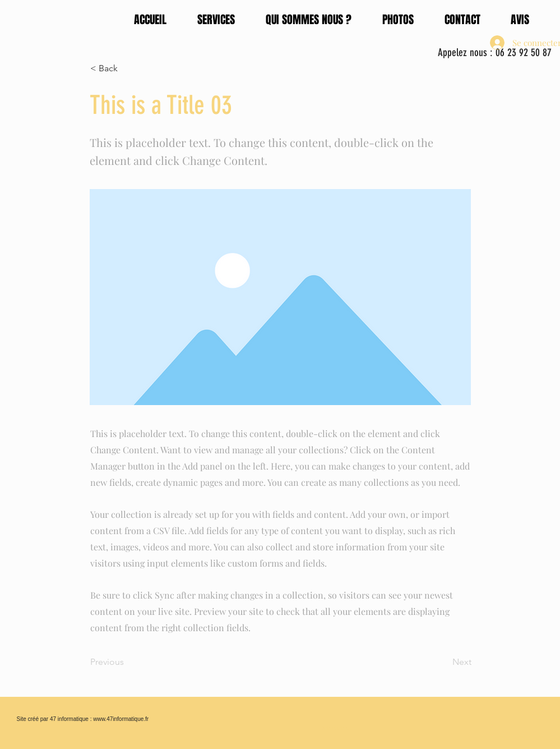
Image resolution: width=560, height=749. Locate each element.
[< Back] (127, 68)
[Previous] (127, 662)
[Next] (443, 662)
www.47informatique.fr (121, 719)
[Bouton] (337, 727)
